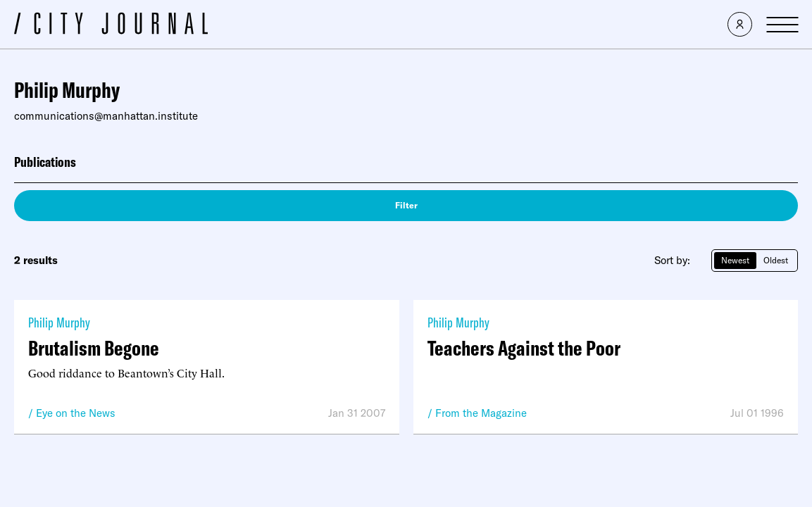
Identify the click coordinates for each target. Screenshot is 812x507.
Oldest (776, 260)
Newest (735, 260)
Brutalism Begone (94, 348)
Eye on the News (76, 413)
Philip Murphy (59, 322)
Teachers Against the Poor (524, 348)
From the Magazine (481, 413)
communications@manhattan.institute (106, 116)
